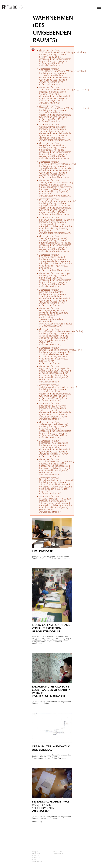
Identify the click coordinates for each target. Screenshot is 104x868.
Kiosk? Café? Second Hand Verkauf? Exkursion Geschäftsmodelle (51, 628)
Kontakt (36, 860)
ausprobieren (64, 558)
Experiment (44, 558)
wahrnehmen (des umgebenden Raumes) (47, 638)
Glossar (36, 858)
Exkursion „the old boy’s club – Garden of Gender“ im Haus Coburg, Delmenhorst (51, 691)
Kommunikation (38, 641)
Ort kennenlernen (61, 637)
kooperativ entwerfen (56, 820)
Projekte (36, 852)
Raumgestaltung (38, 556)
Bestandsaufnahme (60, 640)
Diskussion (54, 558)
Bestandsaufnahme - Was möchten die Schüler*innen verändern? (51, 806)
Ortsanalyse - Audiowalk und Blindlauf (51, 748)
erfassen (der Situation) (48, 756)
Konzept (36, 856)
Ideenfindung (37, 643)
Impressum (57, 851)
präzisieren (36, 637)
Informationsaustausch (54, 641)
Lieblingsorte (42, 551)
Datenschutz (59, 853)
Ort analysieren (48, 637)
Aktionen (36, 854)
